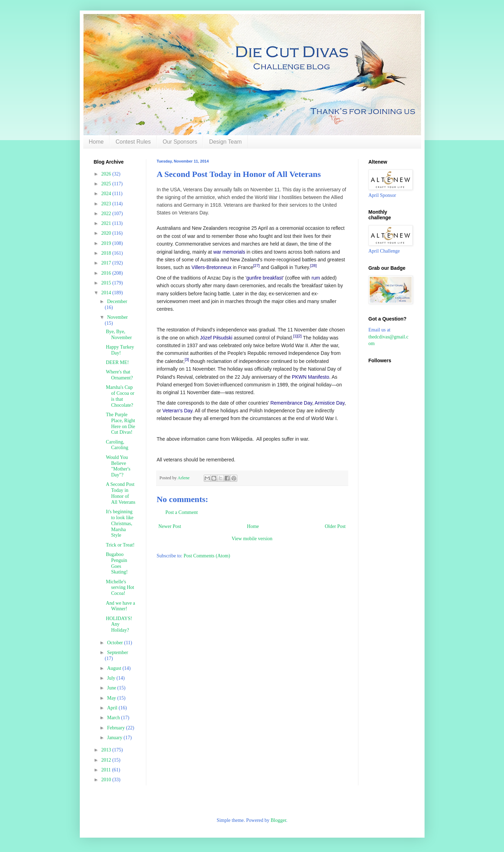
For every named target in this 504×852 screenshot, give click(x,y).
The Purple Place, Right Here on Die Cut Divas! (120, 423)
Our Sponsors (180, 142)
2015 (107, 283)
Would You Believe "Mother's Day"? (118, 466)
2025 (107, 184)
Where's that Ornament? (119, 375)
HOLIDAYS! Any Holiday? (119, 624)
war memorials (229, 252)
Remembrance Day (291, 403)
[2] (300, 336)
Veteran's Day (177, 411)
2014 (107, 293)
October (116, 643)
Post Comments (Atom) (207, 556)
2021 (107, 223)
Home (96, 142)
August (115, 668)
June (112, 688)
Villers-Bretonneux (211, 267)
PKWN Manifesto (311, 377)
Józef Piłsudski (216, 338)
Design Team (225, 142)
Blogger (278, 820)
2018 (107, 253)
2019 (107, 243)
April (113, 708)
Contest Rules (133, 142)
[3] (187, 359)
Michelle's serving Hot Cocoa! (120, 588)
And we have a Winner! (120, 606)
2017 (107, 263)
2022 (107, 214)
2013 (107, 750)
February (117, 728)
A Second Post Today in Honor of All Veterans (120, 493)
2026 (107, 174)
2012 (107, 760)
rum (316, 278)
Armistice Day (330, 403)
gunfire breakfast (265, 278)
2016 (107, 273)
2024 (107, 194)
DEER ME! (117, 362)
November (117, 317)
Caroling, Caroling (117, 445)
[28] (313, 266)
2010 (107, 780)
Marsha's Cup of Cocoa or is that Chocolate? (120, 396)
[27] (257, 266)
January (115, 738)
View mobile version (252, 539)
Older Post (335, 526)
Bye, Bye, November (119, 335)
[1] (295, 336)
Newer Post (170, 526)
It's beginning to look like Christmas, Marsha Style (120, 523)
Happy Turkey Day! (120, 350)
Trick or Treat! (120, 545)
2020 (107, 233)
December (117, 301)
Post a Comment (182, 512)
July (112, 678)
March (114, 718)
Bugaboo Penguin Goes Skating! (117, 563)
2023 (107, 204)
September (118, 652)
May (112, 698)
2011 (107, 770)
